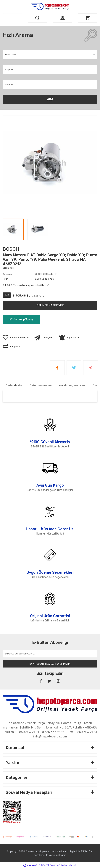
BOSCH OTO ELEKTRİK (46, 274)
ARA (50, 99)
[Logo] (50, 7)
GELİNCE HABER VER (50, 305)
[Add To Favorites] (16, 338)
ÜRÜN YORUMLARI (41, 386)
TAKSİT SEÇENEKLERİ (72, 386)
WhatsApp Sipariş (21, 319)
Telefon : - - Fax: (50, 732)
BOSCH (11, 249)
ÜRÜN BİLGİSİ (14, 386)
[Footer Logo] (50, 704)
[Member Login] (63, 18)
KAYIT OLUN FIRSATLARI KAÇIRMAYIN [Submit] (50, 664)
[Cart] (88, 18)
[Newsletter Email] (50, 654)
